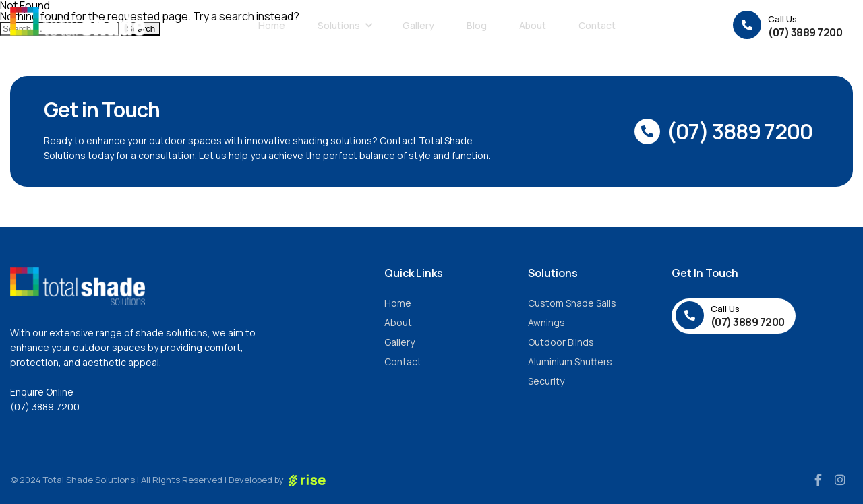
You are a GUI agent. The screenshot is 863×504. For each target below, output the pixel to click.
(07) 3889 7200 (45, 407)
